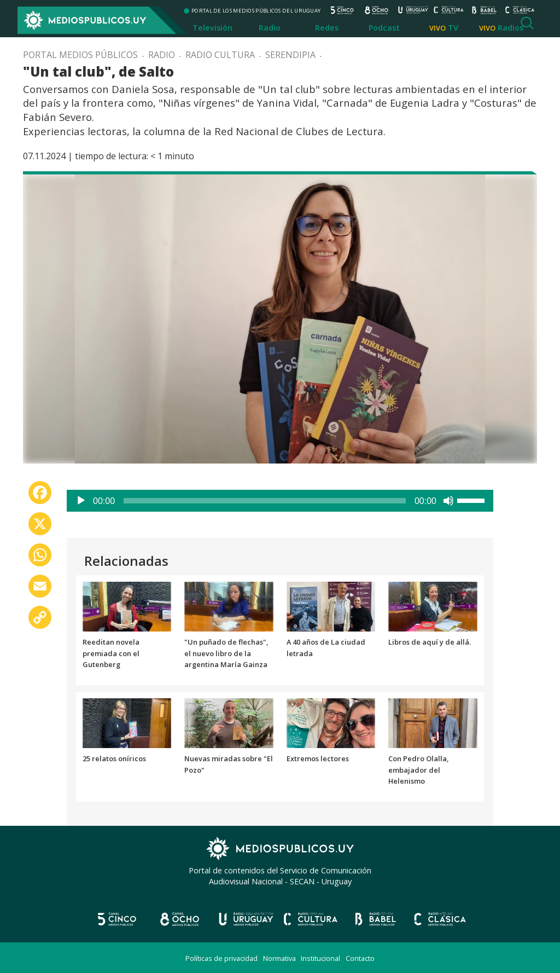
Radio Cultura (220, 55)
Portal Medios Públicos (80, 55)
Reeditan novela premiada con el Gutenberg (111, 653)
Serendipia (290, 55)
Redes (327, 28)
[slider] (265, 501)
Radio (270, 28)
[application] (280, 501)
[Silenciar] (448, 501)
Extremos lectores (318, 758)
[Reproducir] (81, 501)
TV (453, 28)
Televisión (212, 28)
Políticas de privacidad (221, 958)
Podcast (384, 28)
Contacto (360, 958)
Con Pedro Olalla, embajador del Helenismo (418, 770)
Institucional (320, 958)
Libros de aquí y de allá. (430, 642)
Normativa (279, 958)
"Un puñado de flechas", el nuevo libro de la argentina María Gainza (226, 653)
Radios (511, 28)
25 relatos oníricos (114, 758)
